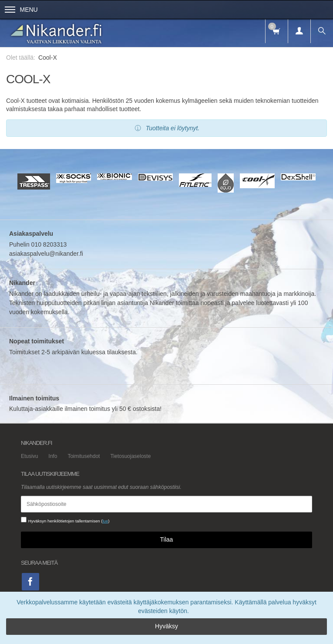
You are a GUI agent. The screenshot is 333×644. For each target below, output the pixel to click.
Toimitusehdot (84, 456)
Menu (21, 10)
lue (105, 521)
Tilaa (167, 539)
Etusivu (29, 456)
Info (53, 456)
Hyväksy (166, 626)
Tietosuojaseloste (130, 456)
